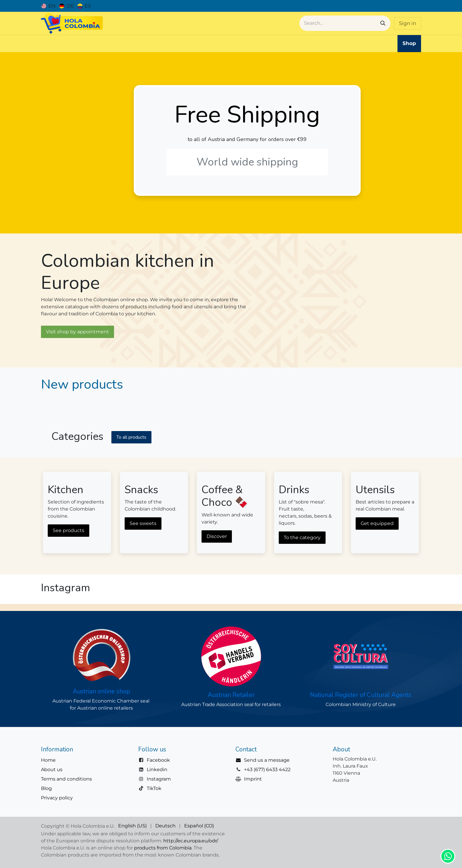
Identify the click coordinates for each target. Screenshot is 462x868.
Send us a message (267, 760)
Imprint (253, 779)
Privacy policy (57, 798)
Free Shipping (247, 115)
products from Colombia (163, 848)
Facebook (158, 760)
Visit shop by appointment (77, 332)
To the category (302, 537)
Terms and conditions (66, 779)
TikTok (154, 788)
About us (52, 770)
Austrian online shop (102, 691)
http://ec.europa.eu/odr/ (191, 841)
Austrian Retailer (231, 695)
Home (48, 760)
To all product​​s (131, 437)
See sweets (143, 523)
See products (69, 530)
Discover (217, 536)
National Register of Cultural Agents (361, 695)
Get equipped (377, 523)
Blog (46, 788)
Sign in (407, 23)
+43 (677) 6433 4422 (267, 770)
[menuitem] (48, 6)
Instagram (159, 779)
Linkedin (157, 770)
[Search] (383, 23)
